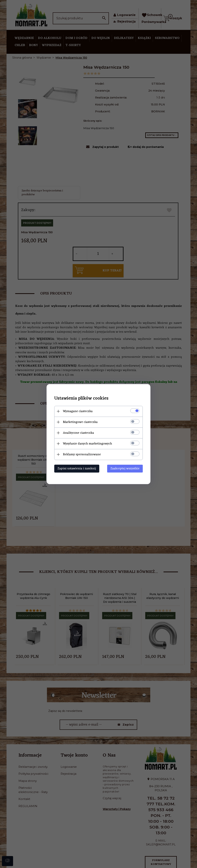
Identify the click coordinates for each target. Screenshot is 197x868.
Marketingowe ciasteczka (80, 422)
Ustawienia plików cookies (81, 398)
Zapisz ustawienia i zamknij (77, 468)
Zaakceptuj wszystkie (125, 468)
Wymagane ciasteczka (78, 411)
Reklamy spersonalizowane (82, 454)
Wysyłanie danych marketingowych (87, 444)
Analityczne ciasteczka (78, 433)
